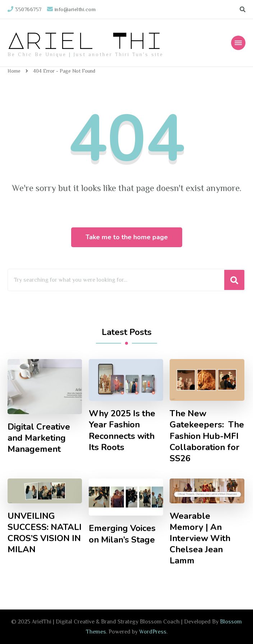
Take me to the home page (127, 237)
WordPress (153, 632)
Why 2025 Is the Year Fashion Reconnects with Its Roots (122, 430)
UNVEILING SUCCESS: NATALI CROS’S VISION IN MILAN (45, 533)
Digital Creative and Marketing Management (39, 438)
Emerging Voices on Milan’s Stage (122, 534)
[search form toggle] (243, 10)
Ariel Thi (85, 40)
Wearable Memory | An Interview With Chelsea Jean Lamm (200, 538)
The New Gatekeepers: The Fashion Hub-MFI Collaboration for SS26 (207, 436)
